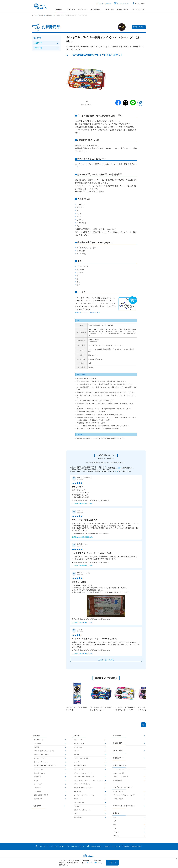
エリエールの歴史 (119, 773)
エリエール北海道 (79, 802)
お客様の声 (37, 806)
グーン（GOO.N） (79, 743)
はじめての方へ (118, 791)
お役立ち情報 (118, 743)
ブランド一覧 (78, 740)
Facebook (118, 103)
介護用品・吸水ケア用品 (41, 755)
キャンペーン (83, 9)
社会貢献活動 (117, 780)
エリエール (41, 6)
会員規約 (107, 846)
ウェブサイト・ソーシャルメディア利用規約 (51, 846)
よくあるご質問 (118, 799)
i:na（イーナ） (78, 791)
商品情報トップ (39, 740)
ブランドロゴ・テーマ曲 (121, 777)
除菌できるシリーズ (80, 766)
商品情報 (41, 15)
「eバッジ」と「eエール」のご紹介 (124, 795)
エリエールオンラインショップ (124, 806)
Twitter (126, 103)
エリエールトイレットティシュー (84, 777)
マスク (36, 780)
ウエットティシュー (40, 773)
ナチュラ (76, 751)
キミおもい (77, 814)
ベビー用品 (37, 743)
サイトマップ (116, 846)
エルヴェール (78, 799)
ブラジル (116, 836)
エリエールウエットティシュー (83, 788)
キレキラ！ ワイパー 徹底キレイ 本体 (88, 312)
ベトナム (116, 832)
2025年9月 (38, 43)
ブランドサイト (138, 27)
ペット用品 (37, 791)
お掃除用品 (49, 15)
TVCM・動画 (109, 9)
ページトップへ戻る (143, 725)
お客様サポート (122, 9)
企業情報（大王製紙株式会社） (133, 846)
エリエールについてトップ (122, 769)
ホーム (34, 15)
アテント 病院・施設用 (81, 758)
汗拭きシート (38, 788)
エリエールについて (138, 9)
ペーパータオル (39, 769)
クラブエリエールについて (122, 787)
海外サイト (117, 813)
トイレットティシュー (41, 762)
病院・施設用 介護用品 (41, 795)
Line (133, 103)
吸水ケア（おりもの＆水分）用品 (44, 751)
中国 (115, 817)
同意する (112, 863)
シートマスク (38, 784)
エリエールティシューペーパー (83, 773)
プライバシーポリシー (96, 846)
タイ (115, 828)
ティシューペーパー (40, 758)
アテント (76, 755)
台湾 (115, 821)
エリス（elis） (78, 747)
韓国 (115, 825)
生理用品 (37, 747)
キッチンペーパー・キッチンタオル (45, 766)
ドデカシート (78, 806)
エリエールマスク (79, 769)
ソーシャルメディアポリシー (77, 846)
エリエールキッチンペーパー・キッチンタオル (88, 780)
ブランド (76, 736)
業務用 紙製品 (38, 799)
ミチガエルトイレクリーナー (83, 810)
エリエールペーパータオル (82, 784)
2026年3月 (38, 48)
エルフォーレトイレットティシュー (85, 795)
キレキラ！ (77, 762)
